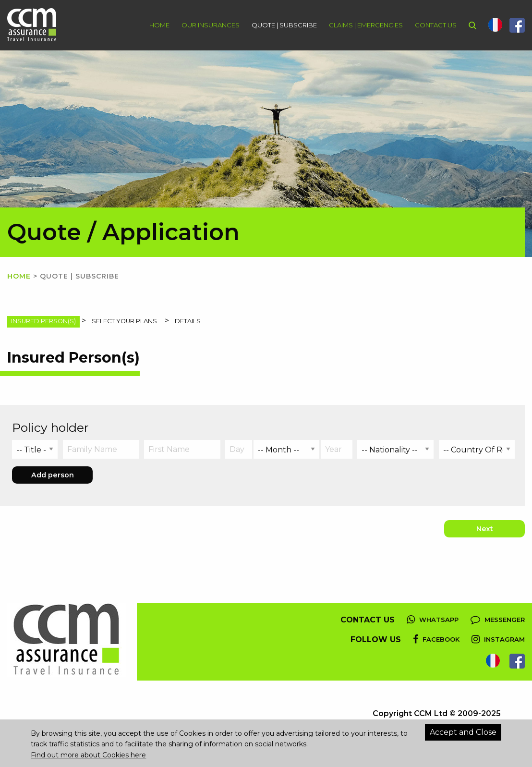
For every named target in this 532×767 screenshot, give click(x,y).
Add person (53, 475)
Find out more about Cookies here (88, 755)
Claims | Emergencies (366, 25)
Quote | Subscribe (284, 25)
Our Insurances (211, 25)
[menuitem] (153, 25)
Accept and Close (463, 732)
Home (159, 25)
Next (485, 529)
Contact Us (436, 25)
